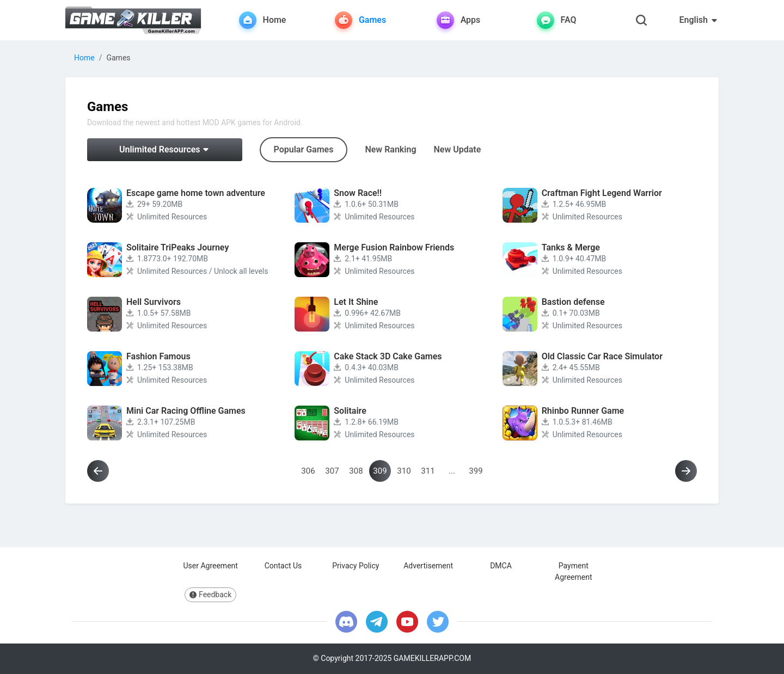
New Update (458, 149)
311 (428, 471)
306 (308, 471)
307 (332, 471)
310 (404, 471)
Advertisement (428, 566)
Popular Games (304, 149)
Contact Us (283, 566)
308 (356, 471)
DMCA (501, 566)
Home (84, 58)
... (452, 471)
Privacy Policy (356, 566)
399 (476, 471)
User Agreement (210, 566)
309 (380, 471)
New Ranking (390, 149)
